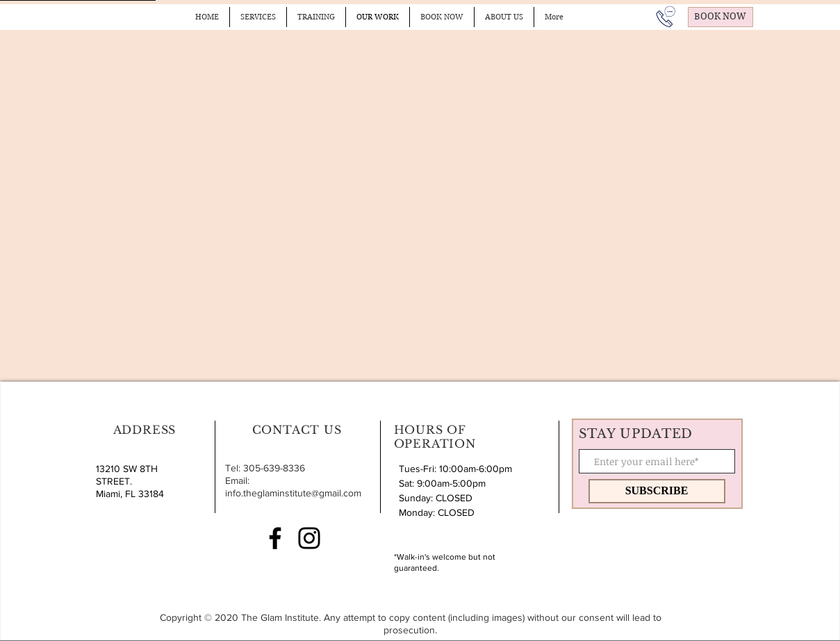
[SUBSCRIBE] (657, 491)
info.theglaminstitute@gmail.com (293, 493)
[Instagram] (309, 538)
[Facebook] (275, 538)
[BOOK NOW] (720, 17)
